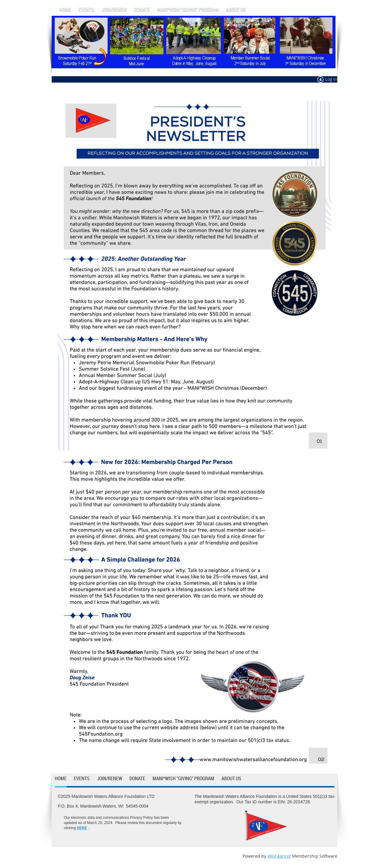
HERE (82, 828)
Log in (331, 79)
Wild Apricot (279, 856)
